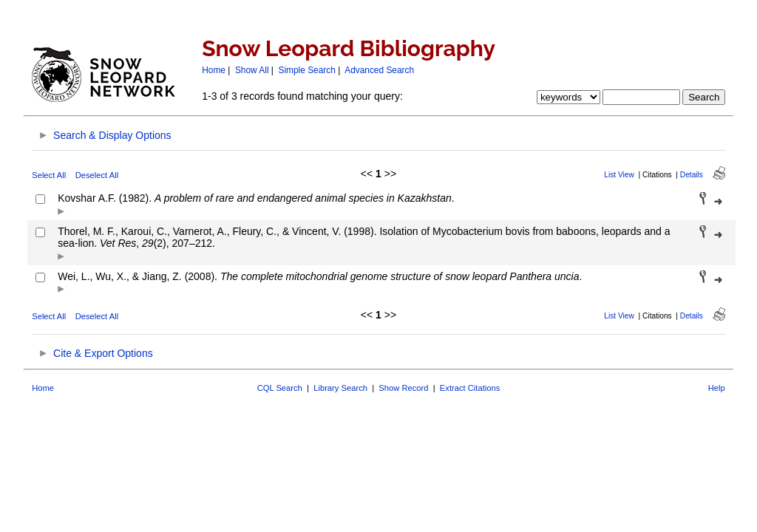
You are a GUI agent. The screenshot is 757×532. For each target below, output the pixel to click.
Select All (49, 175)
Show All (252, 70)
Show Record (403, 388)
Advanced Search (379, 70)
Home (214, 70)
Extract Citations (470, 388)
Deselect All (97, 175)
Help (717, 388)
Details (692, 175)
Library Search (340, 388)
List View (619, 175)
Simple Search (307, 70)
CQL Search (280, 388)
